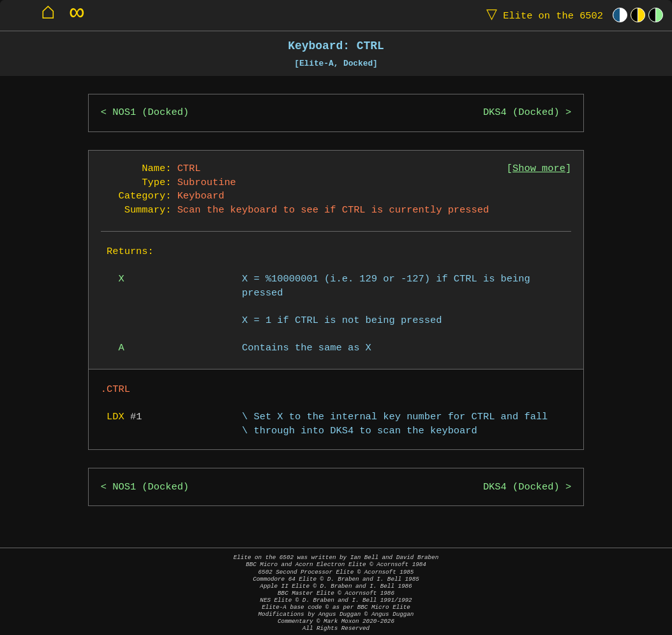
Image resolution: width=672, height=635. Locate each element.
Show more (539, 169)
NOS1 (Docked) (151, 113)
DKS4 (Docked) (521, 113)
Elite (542, 15)
